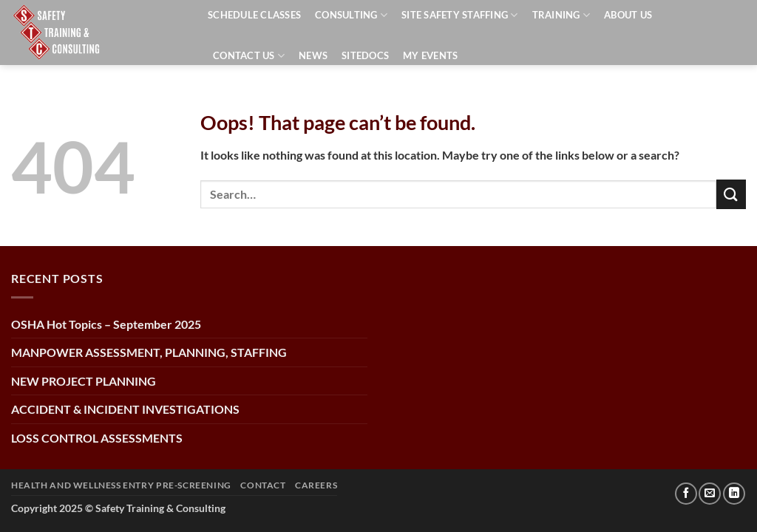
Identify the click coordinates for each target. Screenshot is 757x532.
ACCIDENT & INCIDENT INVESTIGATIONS (125, 409)
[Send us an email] (710, 494)
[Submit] (731, 194)
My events (430, 55)
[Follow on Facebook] (686, 494)
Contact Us (249, 56)
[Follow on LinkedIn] (734, 494)
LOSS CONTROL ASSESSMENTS (97, 438)
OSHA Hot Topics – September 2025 (106, 324)
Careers (316, 485)
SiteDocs (365, 55)
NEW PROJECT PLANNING (84, 381)
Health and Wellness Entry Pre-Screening (121, 485)
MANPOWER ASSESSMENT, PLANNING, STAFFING (149, 352)
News (313, 55)
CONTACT (263, 485)
